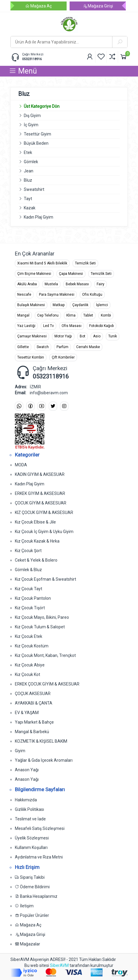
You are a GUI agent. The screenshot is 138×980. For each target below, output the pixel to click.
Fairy (101, 284)
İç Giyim (31, 125)
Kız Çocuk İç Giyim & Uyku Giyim (44, 532)
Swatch (43, 347)
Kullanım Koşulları (31, 847)
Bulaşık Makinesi (31, 305)
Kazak (30, 208)
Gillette (23, 347)
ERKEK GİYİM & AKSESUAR (40, 493)
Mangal (23, 315)
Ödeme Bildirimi (32, 887)
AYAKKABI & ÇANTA (34, 703)
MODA (21, 465)
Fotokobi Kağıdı (102, 326)
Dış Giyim (32, 116)
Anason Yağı (27, 770)
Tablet (88, 315)
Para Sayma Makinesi (57, 295)
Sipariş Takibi (30, 877)
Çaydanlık (80, 305)
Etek (28, 152)
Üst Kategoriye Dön (39, 106)
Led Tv (48, 326)
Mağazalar (28, 944)
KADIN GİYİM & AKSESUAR (40, 474)
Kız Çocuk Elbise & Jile (35, 522)
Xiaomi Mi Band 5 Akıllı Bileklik (42, 263)
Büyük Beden (36, 143)
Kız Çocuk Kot (28, 674)
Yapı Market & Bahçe (34, 722)
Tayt (28, 199)
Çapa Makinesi (71, 274)
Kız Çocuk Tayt (29, 589)
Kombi (106, 315)
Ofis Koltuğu (92, 295)
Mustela (51, 284)
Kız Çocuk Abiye (30, 665)
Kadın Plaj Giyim (39, 217)
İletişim (24, 906)
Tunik (113, 336)
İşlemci (102, 305)
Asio (97, 336)
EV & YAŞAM (27, 713)
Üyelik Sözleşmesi (32, 838)
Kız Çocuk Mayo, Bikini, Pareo (42, 617)
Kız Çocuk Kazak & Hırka (37, 541)
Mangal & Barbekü (32, 732)
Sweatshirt (34, 189)
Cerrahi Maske (88, 347)
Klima (71, 315)
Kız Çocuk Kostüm (32, 646)
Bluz (28, 180)
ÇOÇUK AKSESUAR (33, 694)
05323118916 (32, 59)
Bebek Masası (77, 284)
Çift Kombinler (63, 357)
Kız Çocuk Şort (28, 551)
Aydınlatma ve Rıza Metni (39, 857)
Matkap (59, 305)
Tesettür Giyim (37, 134)
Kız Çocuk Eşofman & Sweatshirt (46, 579)
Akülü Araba (27, 284)
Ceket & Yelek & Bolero (36, 560)
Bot (83, 336)
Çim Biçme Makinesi (34, 274)
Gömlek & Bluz (28, 570)
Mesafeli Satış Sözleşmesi (40, 828)
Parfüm (62, 347)
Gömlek (31, 162)
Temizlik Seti (85, 263)
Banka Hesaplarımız (36, 896)
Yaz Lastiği (26, 326)
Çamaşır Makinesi (32, 336)
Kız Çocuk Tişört (30, 608)
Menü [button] (23, 71)
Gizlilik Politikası (29, 809)
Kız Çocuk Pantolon (33, 598)
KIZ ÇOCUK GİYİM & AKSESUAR (44, 512)
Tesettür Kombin (31, 357)
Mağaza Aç (39, 6)
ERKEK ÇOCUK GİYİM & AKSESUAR (47, 684)
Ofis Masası (72, 326)
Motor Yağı (63, 336)
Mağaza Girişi (98, 6)
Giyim (20, 751)
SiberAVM (59, 965)
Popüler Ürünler (32, 915)
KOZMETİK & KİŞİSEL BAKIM (41, 741)
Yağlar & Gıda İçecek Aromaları (44, 760)
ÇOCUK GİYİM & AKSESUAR (41, 503)
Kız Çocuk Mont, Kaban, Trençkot (45, 655)
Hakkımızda (26, 800)
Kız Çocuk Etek (29, 636)
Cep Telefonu (48, 315)
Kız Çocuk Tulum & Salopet (40, 627)
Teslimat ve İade (30, 819)
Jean (29, 171)
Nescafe (24, 295)
